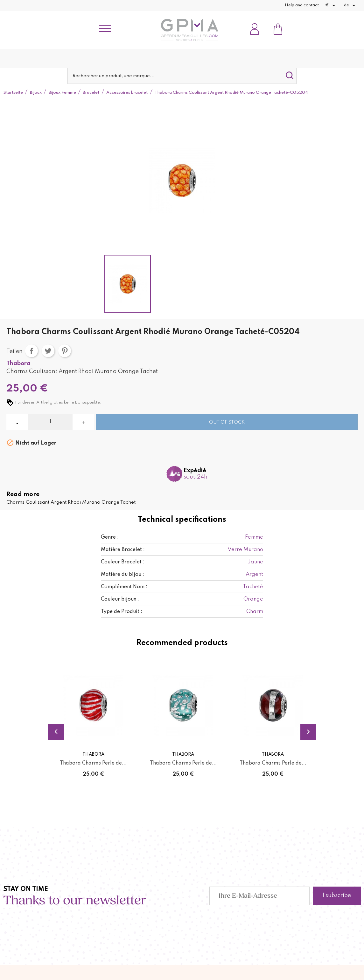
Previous (56, 731)
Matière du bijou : (122, 575)
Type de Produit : (122, 612)
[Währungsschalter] (331, 5)
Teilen (31, 351)
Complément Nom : (124, 587)
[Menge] (50, 422)
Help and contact (302, 5)
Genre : (110, 537)
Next (308, 731)
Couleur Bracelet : (123, 562)
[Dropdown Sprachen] (351, 5)
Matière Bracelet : (123, 550)
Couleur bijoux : (120, 599)
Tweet (48, 351)
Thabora (18, 364)
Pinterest (65, 351)
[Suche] (182, 76)
